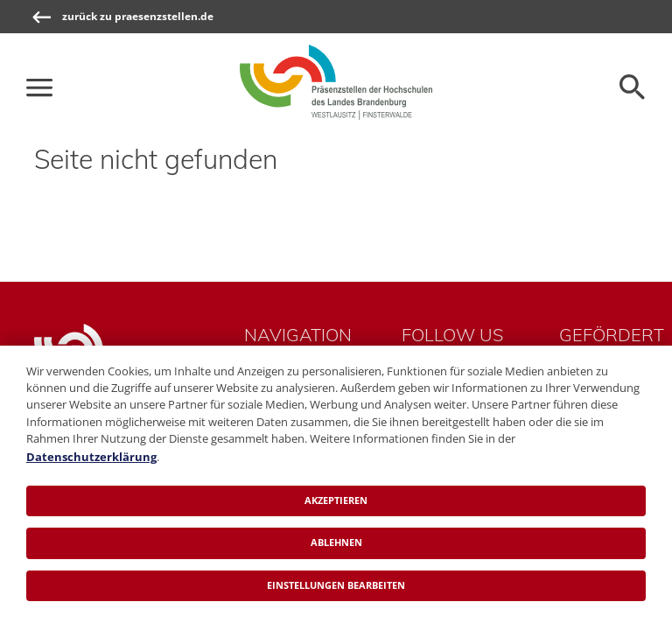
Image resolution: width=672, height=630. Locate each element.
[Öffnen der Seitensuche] (633, 87)
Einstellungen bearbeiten (336, 585)
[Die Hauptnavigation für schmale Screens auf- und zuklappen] (39, 87)
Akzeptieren (336, 500)
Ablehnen (336, 542)
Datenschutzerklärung (91, 457)
